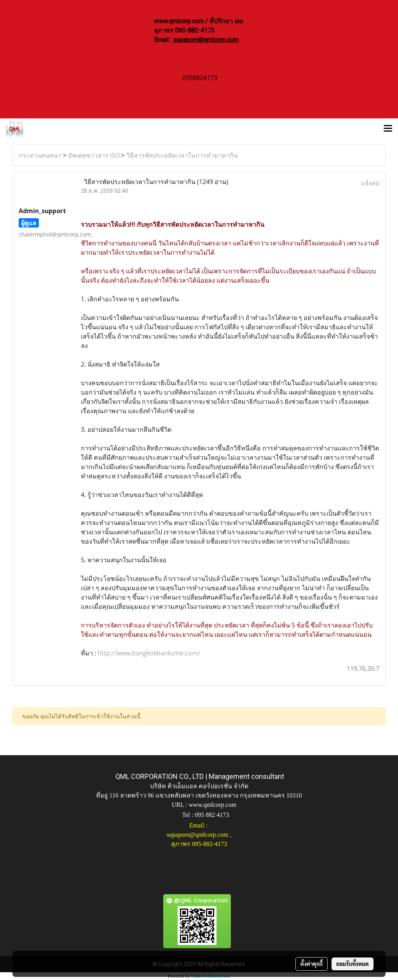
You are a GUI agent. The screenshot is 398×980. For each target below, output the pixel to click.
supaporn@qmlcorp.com (206, 40)
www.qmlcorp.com (213, 805)
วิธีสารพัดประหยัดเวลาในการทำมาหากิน (182, 155)
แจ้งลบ (370, 183)
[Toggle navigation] (388, 129)
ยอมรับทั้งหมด (353, 964)
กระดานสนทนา (40, 155)
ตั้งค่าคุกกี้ (312, 964)
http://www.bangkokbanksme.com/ (148, 653)
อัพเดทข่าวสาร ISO (94, 155)
